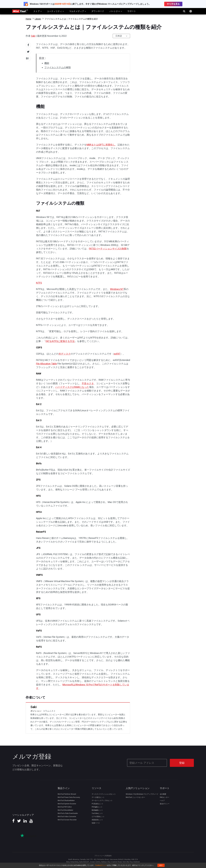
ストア (38, 11)
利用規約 (108, 856)
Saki (33, 36)
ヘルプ (162, 800)
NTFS (39, 283)
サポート (132, 11)
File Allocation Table (46, 364)
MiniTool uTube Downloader (68, 813)
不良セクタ (88, 383)
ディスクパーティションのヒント (104, 794)
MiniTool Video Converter (67, 816)
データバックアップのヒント (102, 800)
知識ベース (96, 823)
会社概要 (163, 794)
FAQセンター (164, 797)
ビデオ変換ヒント (98, 816)
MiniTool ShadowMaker (66, 800)
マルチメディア (78, 11)
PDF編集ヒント (97, 807)
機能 (47, 63)
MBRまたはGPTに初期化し (101, 145)
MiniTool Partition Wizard (67, 794)
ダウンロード (98, 11)
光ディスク (65, 354)
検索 (184, 11)
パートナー (116, 11)
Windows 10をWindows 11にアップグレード (142, 794)
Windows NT (117, 289)
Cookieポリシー (101, 865)
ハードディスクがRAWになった (72, 387)
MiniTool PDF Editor (65, 807)
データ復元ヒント (98, 797)
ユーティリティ (55, 11)
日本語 (119, 36)
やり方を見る (173, 4)
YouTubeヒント (97, 813)
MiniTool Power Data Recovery (69, 797)
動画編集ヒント (97, 810)
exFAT (117, 354)
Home (28, 19)
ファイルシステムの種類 (58, 67)
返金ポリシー (165, 804)
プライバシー (99, 856)
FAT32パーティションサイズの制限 (108, 249)
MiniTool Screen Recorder (67, 820)
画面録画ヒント (97, 820)
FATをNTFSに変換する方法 (60, 341)
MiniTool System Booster (67, 804)
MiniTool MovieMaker (65, 810)
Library (38, 19)
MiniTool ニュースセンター (135, 797)
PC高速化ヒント (98, 804)
